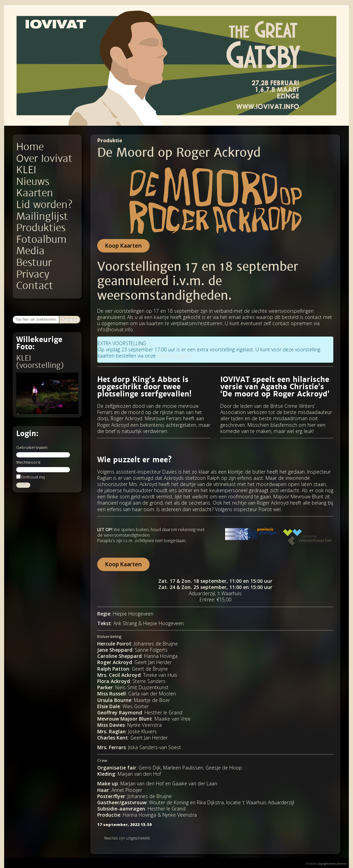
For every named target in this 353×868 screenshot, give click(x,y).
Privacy (33, 274)
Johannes (342, 863)
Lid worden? (44, 205)
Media (30, 251)
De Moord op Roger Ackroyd (179, 153)
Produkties (41, 228)
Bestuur (34, 263)
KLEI (26, 170)
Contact (35, 286)
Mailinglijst (42, 216)
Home (30, 147)
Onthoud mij (31, 477)
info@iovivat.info (115, 329)
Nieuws (33, 182)
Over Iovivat (44, 159)
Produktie (110, 141)
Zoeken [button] (69, 320)
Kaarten (35, 193)
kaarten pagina (174, 356)
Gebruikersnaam (32, 447)
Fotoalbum (41, 240)
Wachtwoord (28, 462)
